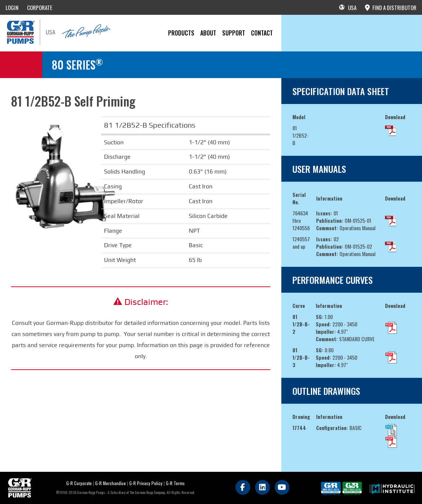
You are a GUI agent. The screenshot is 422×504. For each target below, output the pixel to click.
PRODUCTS (181, 33)
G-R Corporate (79, 483)
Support (234, 33)
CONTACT (262, 33)
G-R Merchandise (110, 483)
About (208, 33)
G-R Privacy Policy (146, 483)
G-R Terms (175, 483)
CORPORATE (40, 7)
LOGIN (12, 7)
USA (348, 7)
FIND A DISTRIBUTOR (391, 7)
